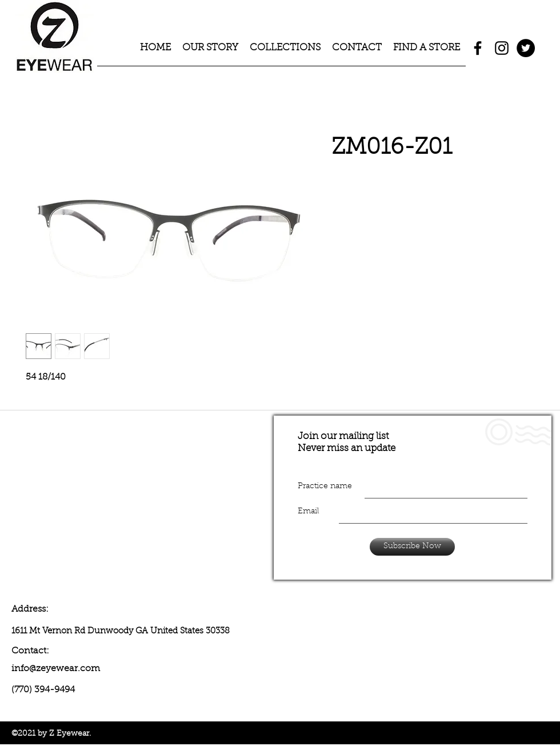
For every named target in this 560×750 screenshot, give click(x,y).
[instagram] (502, 48)
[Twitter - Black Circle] (526, 48)
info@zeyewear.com (56, 669)
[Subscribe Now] (412, 547)
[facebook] (478, 48)
